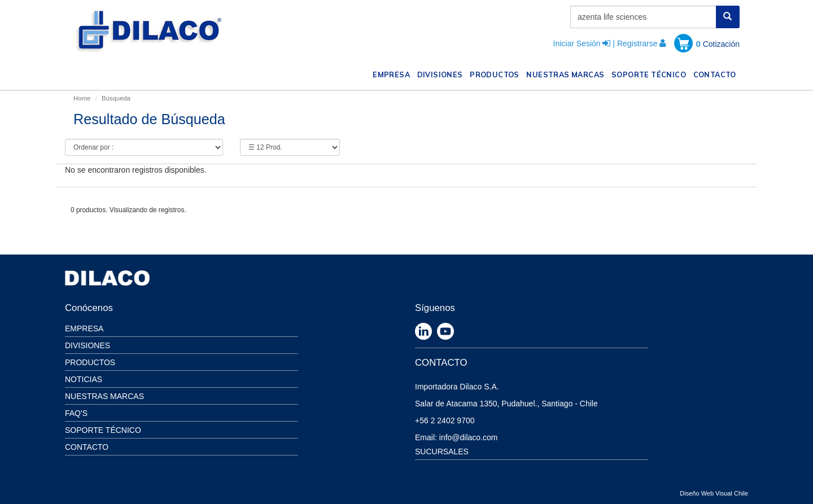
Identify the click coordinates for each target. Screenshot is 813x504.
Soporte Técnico (103, 430)
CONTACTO (717, 74)
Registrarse (637, 43)
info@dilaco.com (469, 437)
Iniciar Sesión (577, 43)
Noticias (84, 379)
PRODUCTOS (496, 74)
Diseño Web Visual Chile (714, 493)
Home (82, 98)
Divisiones (88, 345)
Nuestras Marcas (104, 396)
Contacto (87, 447)
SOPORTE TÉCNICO (650, 74)
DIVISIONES (442, 74)
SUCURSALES (442, 452)
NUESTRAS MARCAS (567, 74)
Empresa (84, 328)
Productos (90, 362)
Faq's (76, 413)
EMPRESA (393, 74)
